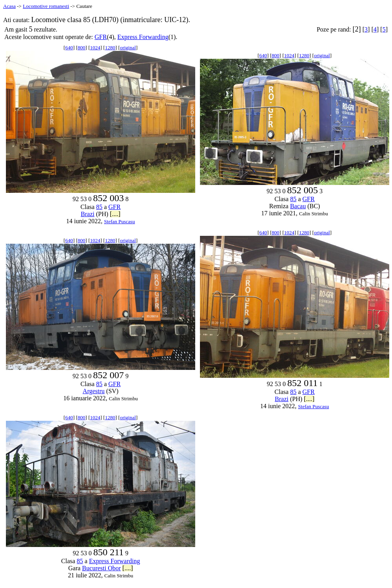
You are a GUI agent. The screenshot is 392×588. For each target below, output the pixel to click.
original (128, 48)
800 (82, 48)
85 (99, 207)
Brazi (88, 214)
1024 (95, 48)
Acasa (9, 6)
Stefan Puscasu (119, 221)
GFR (101, 37)
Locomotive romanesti (46, 6)
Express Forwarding (143, 37)
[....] (115, 214)
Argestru (94, 391)
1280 (110, 48)
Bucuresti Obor (101, 568)
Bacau (298, 206)
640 (69, 48)
